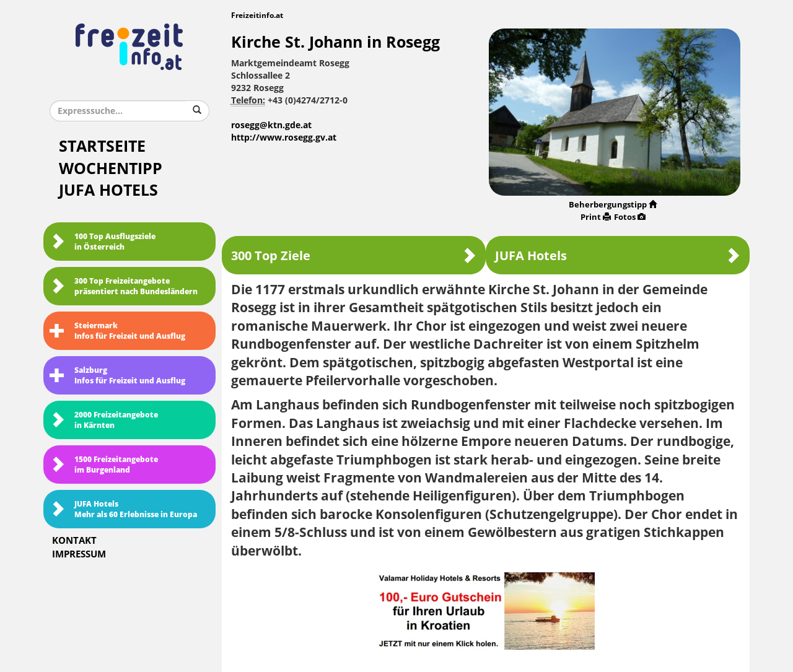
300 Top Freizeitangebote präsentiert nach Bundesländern (124, 286)
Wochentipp (111, 169)
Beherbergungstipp (613, 205)
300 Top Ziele (354, 255)
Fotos (630, 217)
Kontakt (74, 541)
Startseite (102, 146)
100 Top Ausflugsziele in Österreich (103, 242)
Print (596, 217)
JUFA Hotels (108, 190)
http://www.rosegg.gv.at (284, 138)
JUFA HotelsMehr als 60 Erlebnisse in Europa (123, 509)
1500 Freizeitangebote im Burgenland (104, 465)
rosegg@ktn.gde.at (271, 125)
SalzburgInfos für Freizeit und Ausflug (117, 376)
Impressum (79, 554)
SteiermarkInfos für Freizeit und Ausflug (117, 331)
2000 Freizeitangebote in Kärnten (104, 420)
